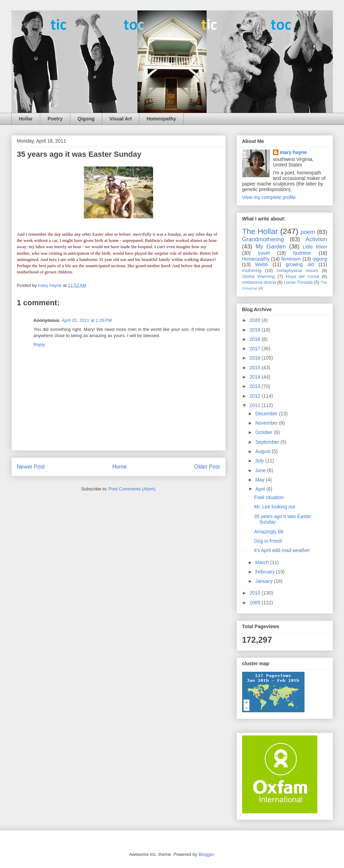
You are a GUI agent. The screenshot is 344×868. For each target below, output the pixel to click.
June (261, 470)
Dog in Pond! (268, 541)
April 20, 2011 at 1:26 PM (87, 320)
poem (308, 232)
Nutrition (302, 253)
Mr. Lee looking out (274, 507)
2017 (255, 349)
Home (120, 467)
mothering (252, 271)
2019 (255, 330)
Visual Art (121, 119)
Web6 (262, 264)
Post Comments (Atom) (132, 489)
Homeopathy (161, 119)
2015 (255, 368)
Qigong (86, 119)
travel (264, 253)
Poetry (55, 119)
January (265, 581)
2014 (255, 377)
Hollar (26, 119)
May (261, 480)
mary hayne (293, 152)
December (267, 414)
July (260, 461)
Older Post (207, 467)
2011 (255, 405)
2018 (255, 339)
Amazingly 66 (268, 532)
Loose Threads (298, 282)
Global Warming (259, 277)
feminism (291, 259)
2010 (255, 593)
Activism (316, 239)
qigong (320, 259)
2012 (255, 396)
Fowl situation (269, 497)
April (261, 489)
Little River (315, 247)
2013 (255, 386)
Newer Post (31, 467)
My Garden (271, 247)
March (263, 562)
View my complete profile (269, 197)
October (265, 432)
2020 (255, 320)
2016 (255, 358)
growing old (300, 264)
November (267, 423)
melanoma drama (259, 282)
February (266, 572)
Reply (39, 345)
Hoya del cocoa (302, 277)
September (268, 442)
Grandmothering (263, 239)
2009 (255, 603)
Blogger (206, 854)
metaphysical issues (297, 271)
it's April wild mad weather (282, 550)
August (263, 451)
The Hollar (260, 231)
